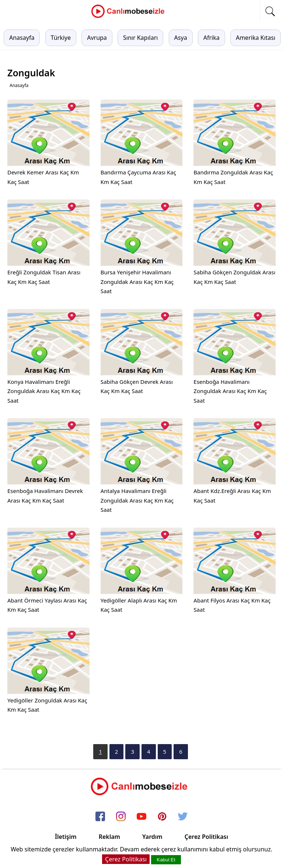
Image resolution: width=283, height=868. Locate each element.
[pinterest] (162, 817)
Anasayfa (22, 38)
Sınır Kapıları (140, 38)
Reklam (109, 837)
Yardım (152, 837)
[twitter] (183, 817)
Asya (181, 38)
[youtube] (141, 817)
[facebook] (100, 817)
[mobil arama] (270, 11)
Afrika (212, 38)
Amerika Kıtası (256, 38)
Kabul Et (166, 860)
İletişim (66, 837)
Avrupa (97, 38)
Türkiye (61, 38)
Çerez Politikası (206, 837)
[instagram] (121, 817)
